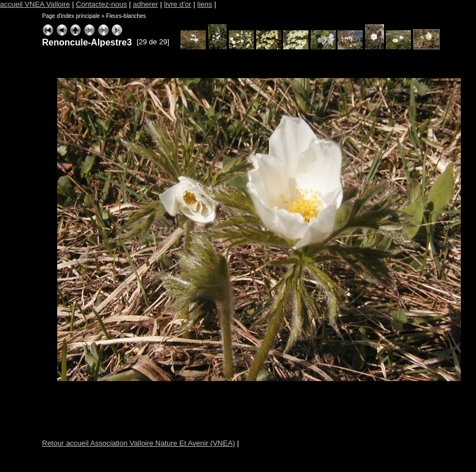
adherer (145, 4)
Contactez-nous (101, 4)
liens (205, 4)
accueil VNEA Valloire (35, 4)
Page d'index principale (71, 16)
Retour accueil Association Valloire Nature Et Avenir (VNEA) (138, 443)
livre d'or (177, 4)
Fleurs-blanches (126, 16)
